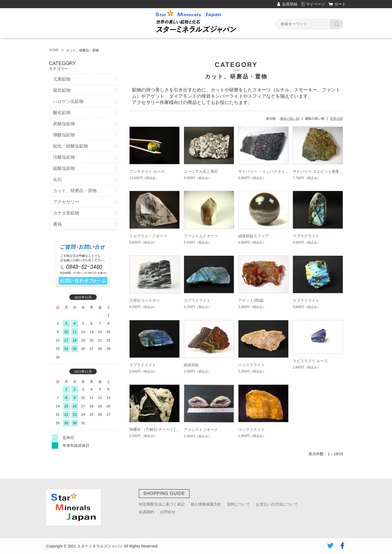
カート (340, 4)
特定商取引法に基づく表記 (162, 504)
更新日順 (336, 119)
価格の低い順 (290, 119)
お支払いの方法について (277, 504)
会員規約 (146, 512)
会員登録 (290, 4)
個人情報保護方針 (206, 504)
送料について (238, 504)
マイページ (316, 4)
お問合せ (168, 512)
